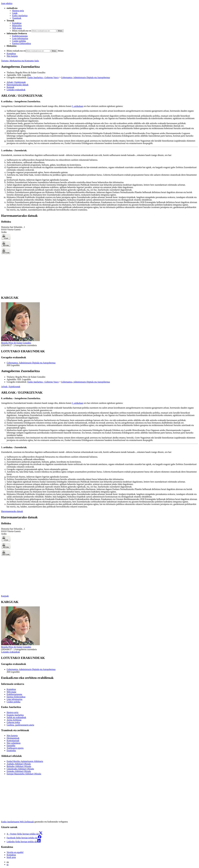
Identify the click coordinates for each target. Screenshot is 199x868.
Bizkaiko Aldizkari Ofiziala (19, 766)
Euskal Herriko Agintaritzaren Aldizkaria (25, 761)
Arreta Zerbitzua (14, 720)
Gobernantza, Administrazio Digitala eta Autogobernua (85, 77)
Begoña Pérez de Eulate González (30, 72)
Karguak (5, 596)
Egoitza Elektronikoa (22, 43)
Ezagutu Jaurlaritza (15, 715)
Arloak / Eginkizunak (11, 387)
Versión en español (15, 852)
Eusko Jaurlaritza (20, 16)
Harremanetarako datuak (12, 511)
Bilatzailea (17, 26)
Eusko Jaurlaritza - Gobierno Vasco (43, 77)
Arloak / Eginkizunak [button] (16, 82)
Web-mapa (17, 28)
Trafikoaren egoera (15, 748)
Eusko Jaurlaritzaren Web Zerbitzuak (17, 822)
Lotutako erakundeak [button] (16, 90)
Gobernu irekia (13, 722)
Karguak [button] (10, 87)
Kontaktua (17, 23)
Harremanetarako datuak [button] (18, 85)
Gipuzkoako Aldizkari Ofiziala (20, 769)
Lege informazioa (14, 699)
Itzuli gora (11, 857)
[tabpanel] (99, 152)
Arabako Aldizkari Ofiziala (19, 764)
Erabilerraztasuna (20, 36)
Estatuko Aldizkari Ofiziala (19, 771)
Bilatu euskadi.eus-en (22, 31)
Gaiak (15, 13)
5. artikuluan (78, 106)
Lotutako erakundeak (11, 652)
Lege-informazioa (20, 38)
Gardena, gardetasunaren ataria (20, 725)
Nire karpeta (12, 56)
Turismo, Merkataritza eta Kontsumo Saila (20, 61)
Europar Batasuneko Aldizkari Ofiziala (24, 774)
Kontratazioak (13, 741)
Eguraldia (11, 746)
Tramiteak (17, 18)
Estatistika (11, 750)
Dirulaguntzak (13, 738)
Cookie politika (19, 41)
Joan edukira (7, 3)
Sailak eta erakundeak (16, 717)
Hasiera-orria (18, 11)
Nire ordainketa (14, 743)
